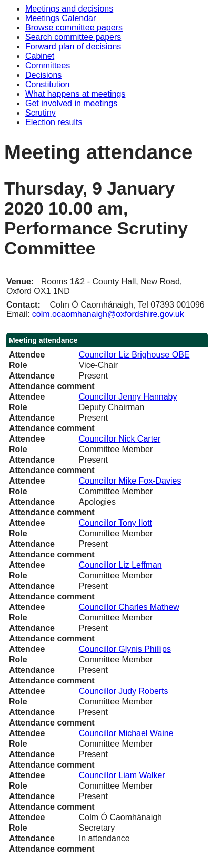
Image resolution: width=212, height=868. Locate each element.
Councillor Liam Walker (122, 775)
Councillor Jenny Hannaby (128, 397)
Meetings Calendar (60, 18)
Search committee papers (73, 37)
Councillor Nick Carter (120, 439)
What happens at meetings (75, 94)
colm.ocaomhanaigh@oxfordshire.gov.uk (108, 314)
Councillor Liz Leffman (120, 565)
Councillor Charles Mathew (129, 607)
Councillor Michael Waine (126, 733)
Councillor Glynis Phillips (125, 649)
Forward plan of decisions (73, 47)
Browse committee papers (74, 28)
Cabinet (40, 56)
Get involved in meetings (71, 103)
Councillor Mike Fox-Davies (130, 481)
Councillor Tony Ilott (115, 523)
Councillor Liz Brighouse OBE (134, 355)
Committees (48, 65)
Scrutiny (41, 113)
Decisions (43, 75)
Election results (54, 122)
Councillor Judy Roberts (124, 691)
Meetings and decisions (69, 9)
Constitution (48, 84)
